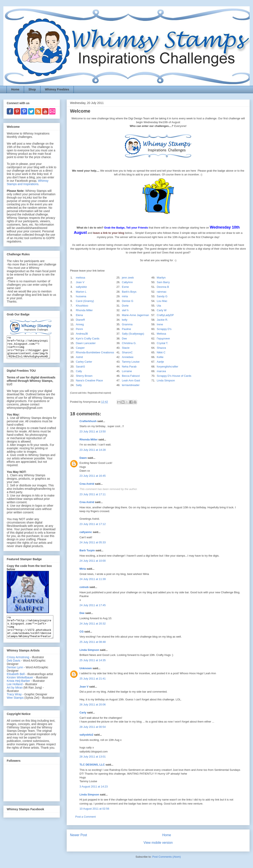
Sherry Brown (84, 376)
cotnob (84, 587)
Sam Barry (163, 282)
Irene (160, 324)
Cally (79, 371)
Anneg (80, 324)
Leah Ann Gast (131, 380)
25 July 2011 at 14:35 (93, 660)
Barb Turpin (87, 550)
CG (82, 632)
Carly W (162, 310)
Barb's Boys (129, 292)
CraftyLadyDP (165, 315)
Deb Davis (14, 669)
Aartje (160, 362)
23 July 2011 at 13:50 (93, 431)
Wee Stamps (15, 707)
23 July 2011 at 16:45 (93, 476)
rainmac (162, 292)
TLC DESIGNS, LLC (92, 765)
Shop (32, 89)
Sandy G (162, 296)
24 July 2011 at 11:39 (93, 579)
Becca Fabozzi (131, 376)
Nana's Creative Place (89, 380)
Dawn (83, 458)
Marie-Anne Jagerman (135, 315)
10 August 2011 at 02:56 (94, 809)
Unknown (86, 668)
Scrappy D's (164, 329)
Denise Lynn (15, 676)
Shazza (161, 348)
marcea (161, 371)
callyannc (86, 532)
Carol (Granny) (85, 301)
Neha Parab (129, 367)
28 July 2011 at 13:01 (93, 757)
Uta (159, 306)
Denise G (128, 301)
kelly (125, 320)
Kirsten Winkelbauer (20, 686)
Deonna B (163, 287)
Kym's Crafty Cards (88, 338)
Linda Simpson (166, 380)
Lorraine (127, 371)
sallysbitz (81, 287)
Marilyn (161, 278)
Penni (79, 329)
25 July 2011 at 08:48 (93, 642)
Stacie (126, 348)
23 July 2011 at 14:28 (93, 450)
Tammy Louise (131, 362)
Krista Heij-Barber (19, 690)
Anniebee (128, 357)
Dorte (125, 306)
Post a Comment (85, 817)
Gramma (127, 324)
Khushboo (82, 306)
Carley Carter (84, 362)
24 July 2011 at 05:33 (93, 542)
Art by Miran (15, 696)
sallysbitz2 (86, 735)
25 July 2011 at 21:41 (93, 679)
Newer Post (79, 835)
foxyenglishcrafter (168, 367)
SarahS (80, 367)
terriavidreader (131, 385)
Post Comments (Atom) (166, 857)
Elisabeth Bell (16, 683)
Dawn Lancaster (86, 343)
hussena (81, 296)
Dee (124, 338)
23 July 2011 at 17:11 (93, 494)
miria (125, 296)
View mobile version (158, 843)
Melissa (161, 334)
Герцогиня (163, 338)
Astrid (79, 357)
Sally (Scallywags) (133, 334)
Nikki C (161, 352)
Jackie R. (162, 320)
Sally (79, 385)
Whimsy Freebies (57, 89)
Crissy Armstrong (18, 666)
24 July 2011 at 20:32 (93, 624)
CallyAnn (127, 282)
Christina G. (129, 343)
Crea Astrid (87, 484)
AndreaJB (82, 334)
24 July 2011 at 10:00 (93, 561)
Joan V (80, 282)
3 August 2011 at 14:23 (94, 787)
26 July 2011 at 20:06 (93, 704)
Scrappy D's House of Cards (174, 376)
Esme (125, 287)
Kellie (160, 357)
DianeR (80, 320)
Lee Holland (15, 693)
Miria (83, 569)
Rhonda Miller (84, 310)
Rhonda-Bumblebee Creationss (95, 352)
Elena (79, 315)
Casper (80, 348)
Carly (83, 713)
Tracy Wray (14, 703)
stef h (125, 310)
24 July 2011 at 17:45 (93, 605)
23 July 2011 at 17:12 (93, 524)
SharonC (127, 352)
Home (15, 89)
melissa (81, 278)
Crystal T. (163, 343)
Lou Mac (162, 301)
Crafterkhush (88, 421)
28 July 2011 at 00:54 (93, 727)
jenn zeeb (128, 278)
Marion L (81, 292)
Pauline (126, 329)
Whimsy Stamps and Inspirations (28, 182)
